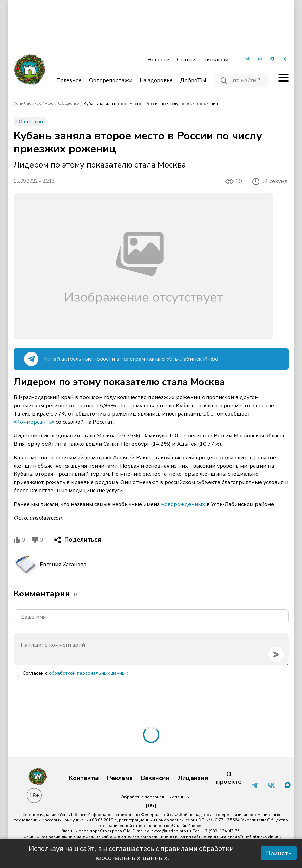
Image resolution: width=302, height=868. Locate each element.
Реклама (120, 778)
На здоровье (156, 80)
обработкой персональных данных (88, 673)
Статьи (186, 60)
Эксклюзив (217, 60)
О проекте (229, 778)
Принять (279, 853)
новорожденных (183, 504)
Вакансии (155, 778)
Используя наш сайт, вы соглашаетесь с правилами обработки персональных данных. (131, 853)
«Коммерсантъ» (34, 422)
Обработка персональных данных (155, 797)
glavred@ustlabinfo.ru (169, 831)
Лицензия (193, 778)
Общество (69, 103)
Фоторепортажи (111, 80)
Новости (159, 60)
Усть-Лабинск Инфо (34, 103)
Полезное (69, 80)
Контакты (84, 778)
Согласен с (75, 673)
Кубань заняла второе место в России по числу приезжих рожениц (151, 104)
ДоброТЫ (193, 80)
